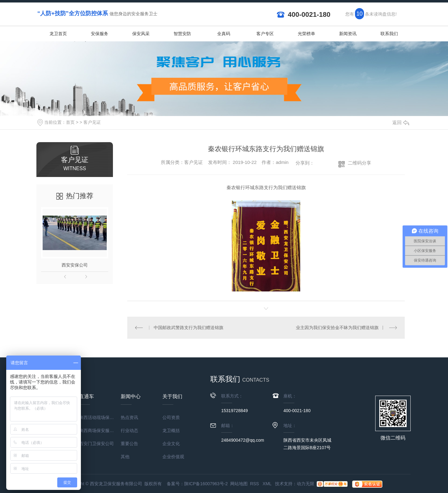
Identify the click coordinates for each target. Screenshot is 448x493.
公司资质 (171, 417)
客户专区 (265, 34)
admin (282, 162)
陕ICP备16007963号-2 (206, 484)
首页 (70, 122)
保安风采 (141, 34)
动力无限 (306, 484)
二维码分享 (359, 163)
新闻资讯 (348, 34)
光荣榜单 (306, 34)
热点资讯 (129, 417)
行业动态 (129, 430)
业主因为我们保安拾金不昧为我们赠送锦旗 (337, 328)
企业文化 (171, 444)
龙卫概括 (171, 430)
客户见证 (92, 122)
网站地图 (239, 484)
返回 (401, 122)
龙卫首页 (58, 34)
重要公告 (129, 444)
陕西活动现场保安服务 (100, 417)
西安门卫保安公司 (96, 444)
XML (268, 484)
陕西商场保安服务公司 (100, 430)
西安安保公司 (75, 265)
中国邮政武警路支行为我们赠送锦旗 (189, 328)
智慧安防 (182, 34)
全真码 (224, 34)
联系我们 (389, 34)
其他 (125, 457)
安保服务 (100, 34)
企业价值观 (173, 457)
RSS (255, 484)
